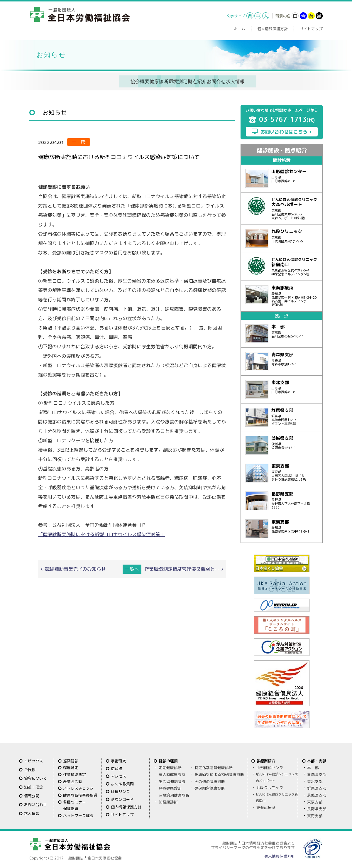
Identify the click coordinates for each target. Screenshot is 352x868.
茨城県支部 (317, 794)
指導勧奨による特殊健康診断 (219, 774)
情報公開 (32, 795)
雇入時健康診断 (172, 774)
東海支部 (315, 815)
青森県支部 (317, 774)
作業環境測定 (75, 774)
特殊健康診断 (170, 788)
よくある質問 (122, 783)
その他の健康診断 (210, 781)
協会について (35, 778)
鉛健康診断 (168, 801)
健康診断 (107, 81)
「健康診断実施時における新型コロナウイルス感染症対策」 (101, 533)
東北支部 (315, 781)
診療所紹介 (266, 760)
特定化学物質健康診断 (214, 767)
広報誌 (117, 768)
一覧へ (132, 568)
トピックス (34, 760)
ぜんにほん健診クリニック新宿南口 (277, 797)
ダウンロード (122, 798)
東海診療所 (266, 807)
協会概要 (61, 81)
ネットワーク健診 (78, 815)
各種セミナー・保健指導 (76, 805)
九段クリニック (270, 787)
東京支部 (315, 801)
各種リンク (120, 791)
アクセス (119, 776)
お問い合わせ (35, 804)
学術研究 (119, 760)
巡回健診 (71, 760)
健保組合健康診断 (210, 788)
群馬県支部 (317, 788)
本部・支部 (317, 760)
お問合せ (245, 81)
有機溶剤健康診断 (174, 794)
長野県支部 (317, 808)
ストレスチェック (78, 788)
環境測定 (153, 81)
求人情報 (291, 81)
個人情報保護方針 (273, 29)
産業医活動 (73, 781)
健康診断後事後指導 (80, 794)
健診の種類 (168, 760)
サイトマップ (311, 29)
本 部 (313, 767)
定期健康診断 (170, 767)
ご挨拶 (30, 769)
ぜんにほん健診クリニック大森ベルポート (277, 777)
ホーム (240, 29)
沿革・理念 (34, 786)
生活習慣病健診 (172, 781)
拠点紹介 (199, 81)
